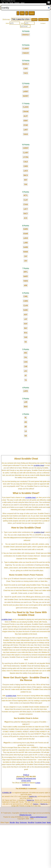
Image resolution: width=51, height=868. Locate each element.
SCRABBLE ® (7, 793)
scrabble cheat (39, 465)
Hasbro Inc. (33, 796)
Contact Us (26, 785)
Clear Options (43, 19)
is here (38, 783)
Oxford (23, 3)
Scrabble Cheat (40, 822)
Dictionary (17, 3)
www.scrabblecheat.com (38, 817)
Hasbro (36, 804)
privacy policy (26, 781)
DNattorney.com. (25, 815)
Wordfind (31, 822)
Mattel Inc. (31, 800)
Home (7, 3)
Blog (3, 3)
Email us (26, 775)
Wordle (11, 3)
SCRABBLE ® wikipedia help (26, 778)
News (49, 822)
